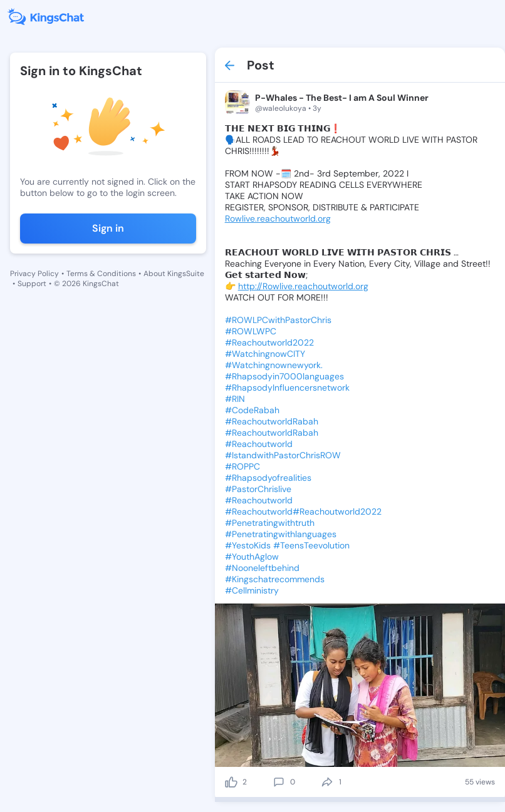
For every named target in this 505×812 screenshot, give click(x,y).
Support (32, 284)
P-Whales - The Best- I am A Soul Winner (342, 98)
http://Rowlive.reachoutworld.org (303, 286)
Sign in (108, 228)
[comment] (279, 782)
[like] (231, 782)
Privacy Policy (34, 274)
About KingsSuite (174, 274)
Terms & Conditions (101, 274)
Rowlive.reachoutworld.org (278, 218)
